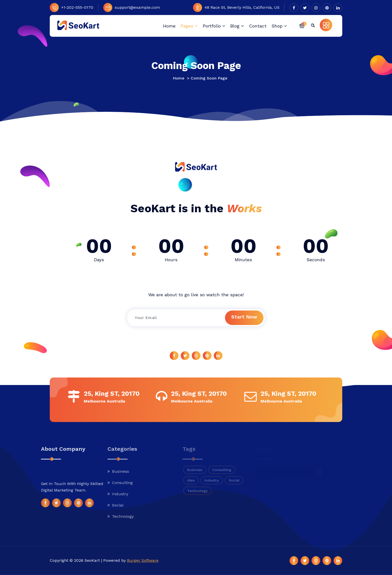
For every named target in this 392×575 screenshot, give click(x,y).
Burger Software (143, 560)
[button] (302, 25)
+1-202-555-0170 (71, 7)
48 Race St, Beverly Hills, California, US (236, 7)
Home (179, 78)
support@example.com (132, 7)
